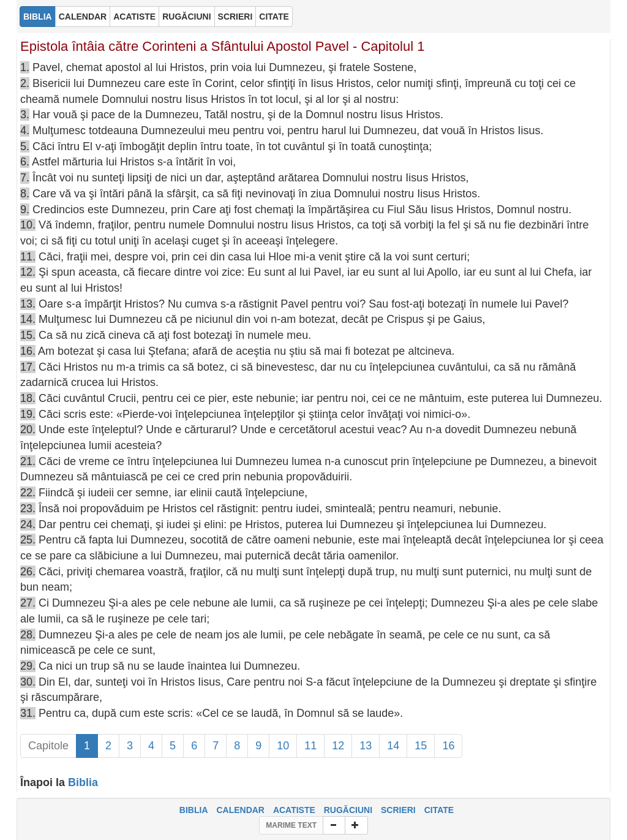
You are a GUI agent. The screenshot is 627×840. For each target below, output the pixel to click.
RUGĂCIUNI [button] (186, 17)
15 (421, 746)
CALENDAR (240, 810)
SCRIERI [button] (235, 17)
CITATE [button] (274, 17)
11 (310, 746)
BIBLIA (194, 810)
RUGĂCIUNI (348, 810)
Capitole (48, 746)
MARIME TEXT (291, 825)
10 (283, 746)
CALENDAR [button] (83, 17)
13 (366, 746)
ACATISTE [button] (134, 17)
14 (393, 746)
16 (448, 746)
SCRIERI (398, 810)
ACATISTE (294, 810)
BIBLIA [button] (38, 17)
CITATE (439, 810)
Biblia (83, 782)
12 (338, 746)
